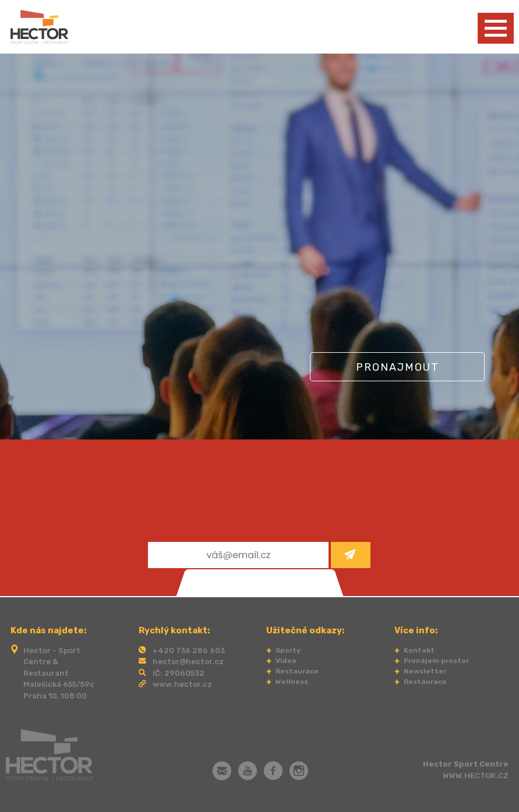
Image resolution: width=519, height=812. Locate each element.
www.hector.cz (182, 684)
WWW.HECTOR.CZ (476, 776)
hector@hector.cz (188, 662)
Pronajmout (398, 367)
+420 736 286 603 (189, 650)
